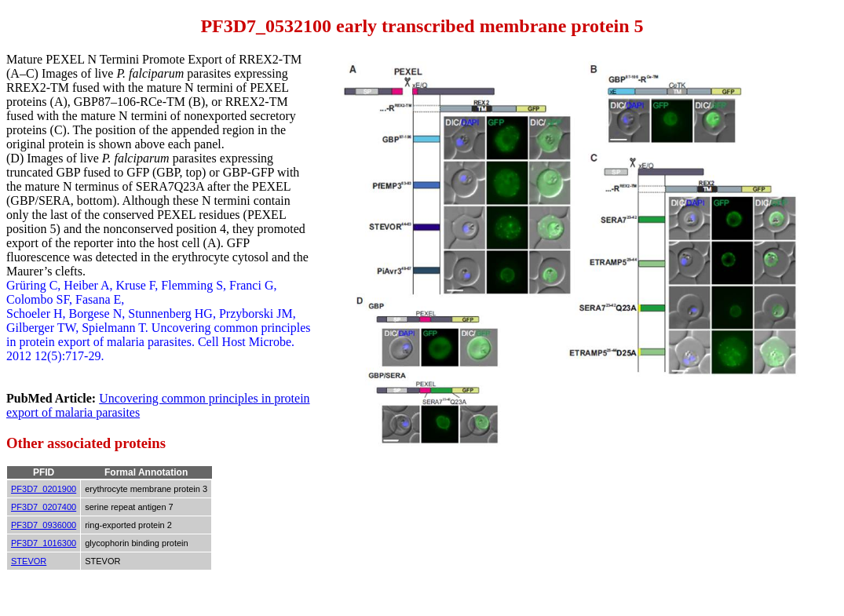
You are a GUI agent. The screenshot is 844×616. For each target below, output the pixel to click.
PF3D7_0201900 (44, 489)
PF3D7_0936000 (44, 525)
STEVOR (29, 561)
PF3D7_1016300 (44, 543)
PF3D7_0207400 (44, 507)
